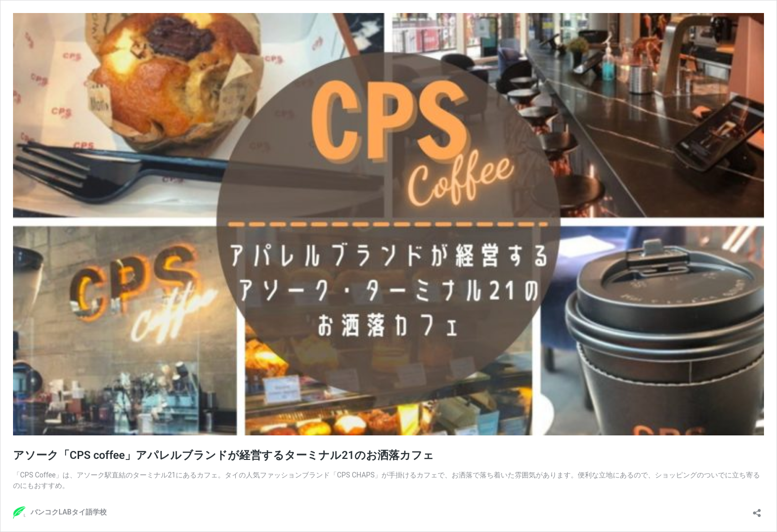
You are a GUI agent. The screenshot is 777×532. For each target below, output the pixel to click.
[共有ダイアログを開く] (757, 510)
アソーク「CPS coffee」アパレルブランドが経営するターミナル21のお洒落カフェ (224, 455)
